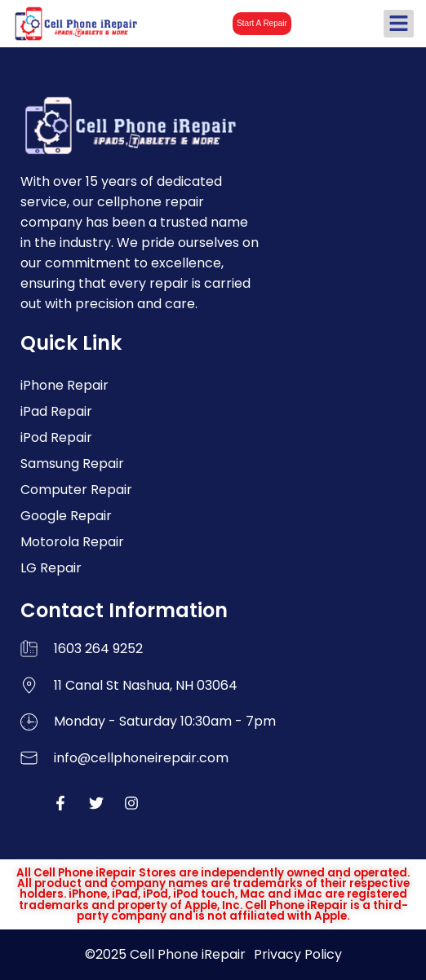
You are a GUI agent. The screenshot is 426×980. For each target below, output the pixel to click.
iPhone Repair (64, 385)
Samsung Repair (72, 464)
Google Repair (66, 516)
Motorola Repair (72, 542)
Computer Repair (76, 490)
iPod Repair (56, 437)
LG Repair (51, 568)
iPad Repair (56, 411)
